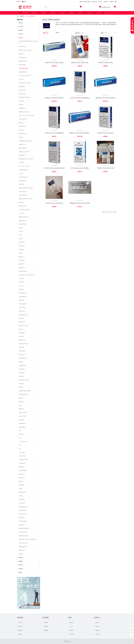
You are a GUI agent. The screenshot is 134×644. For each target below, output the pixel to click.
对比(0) (57, 33)
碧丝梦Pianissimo (23, 271)
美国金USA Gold (23, 413)
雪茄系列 (76, 13)
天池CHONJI (22, 478)
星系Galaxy (21, 246)
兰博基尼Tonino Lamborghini (25, 141)
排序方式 (78, 33)
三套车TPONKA (22, 456)
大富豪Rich (21, 163)
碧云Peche (21, 278)
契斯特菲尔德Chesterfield (25, 391)
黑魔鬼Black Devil (23, 221)
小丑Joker (21, 173)
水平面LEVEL (22, 503)
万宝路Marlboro (22, 47)
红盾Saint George (23, 521)
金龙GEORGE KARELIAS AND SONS (28, 539)
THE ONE (21, 434)
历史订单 (97, 626)
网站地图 (46, 630)
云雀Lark (21, 137)
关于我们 (20, 623)
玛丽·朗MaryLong (23, 134)
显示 (102, 33)
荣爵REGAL (22, 409)
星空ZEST (21, 362)
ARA (20, 449)
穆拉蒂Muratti (22, 322)
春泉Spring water (23, 126)
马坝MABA (21, 384)
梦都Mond (21, 257)
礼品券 (71, 626)
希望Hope (21, 105)
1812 (20, 445)
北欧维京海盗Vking (23, 394)
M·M (20, 431)
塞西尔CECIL (22, 474)
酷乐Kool (21, 329)
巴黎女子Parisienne (23, 195)
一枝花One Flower (23, 442)
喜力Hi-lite (21, 101)
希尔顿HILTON (22, 144)
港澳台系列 (21, 347)
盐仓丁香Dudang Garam (24, 210)
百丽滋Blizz (21, 289)
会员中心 (97, 623)
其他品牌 (21, 554)
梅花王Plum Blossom (24, 344)
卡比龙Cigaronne (23, 58)
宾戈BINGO (21, 485)
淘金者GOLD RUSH (23, 507)
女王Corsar (21, 213)
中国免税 (39, 13)
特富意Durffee (22, 351)
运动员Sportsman (23, 532)
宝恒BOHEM (22, 242)
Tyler (69, 641)
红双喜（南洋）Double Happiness (27, 275)
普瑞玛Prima (22, 500)
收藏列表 (97, 630)
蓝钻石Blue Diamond (24, 326)
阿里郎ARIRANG (23, 358)
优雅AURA (21, 376)
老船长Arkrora (22, 311)
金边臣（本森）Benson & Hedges (27, 116)
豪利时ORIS (22, 264)
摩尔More (21, 123)
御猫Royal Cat (22, 340)
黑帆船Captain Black (24, 217)
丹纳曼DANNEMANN (24, 170)
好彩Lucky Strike (23, 61)
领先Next (21, 228)
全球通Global (22, 333)
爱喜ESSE (21, 250)
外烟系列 (57, 13)
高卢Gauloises (22, 307)
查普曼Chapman (23, 206)
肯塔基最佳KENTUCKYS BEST (26, 159)
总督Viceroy (22, 373)
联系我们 (46, 623)
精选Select (21, 402)
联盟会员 (72, 630)
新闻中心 (103, 13)
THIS (20, 438)
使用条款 (20, 634)
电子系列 (85, 13)
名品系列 (94, 13)
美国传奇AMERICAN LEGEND (26, 188)
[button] (28, 607)
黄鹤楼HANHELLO (23, 547)
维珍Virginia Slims (23, 304)
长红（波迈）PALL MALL (25, 166)
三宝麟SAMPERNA (23, 460)
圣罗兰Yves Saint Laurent (25, 83)
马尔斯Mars (21, 420)
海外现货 (20, 13)
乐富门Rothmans (23, 192)
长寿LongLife (22, 355)
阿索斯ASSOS (22, 423)
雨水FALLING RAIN (23, 543)
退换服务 (46, 626)
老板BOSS (21, 525)
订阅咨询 (97, 634)
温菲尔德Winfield (23, 297)
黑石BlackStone (22, 224)
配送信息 (20, 626)
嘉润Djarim (21, 202)
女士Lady (21, 286)
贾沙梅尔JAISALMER (24, 528)
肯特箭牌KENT (22, 155)
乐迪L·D (21, 405)
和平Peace (21, 79)
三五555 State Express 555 (25, 76)
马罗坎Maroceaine (23, 315)
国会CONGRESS (23, 471)
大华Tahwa (21, 337)
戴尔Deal (21, 496)
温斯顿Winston (22, 108)
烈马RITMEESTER (23, 177)
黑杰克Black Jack (23, 293)
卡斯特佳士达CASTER (24, 152)
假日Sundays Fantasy (24, 380)
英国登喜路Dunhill (23, 72)
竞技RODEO (22, 518)
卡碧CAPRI (21, 282)
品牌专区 (72, 623)
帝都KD (21, 489)
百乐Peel (21, 231)
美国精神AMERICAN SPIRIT (25, 199)
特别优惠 (72, 634)
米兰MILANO (22, 260)
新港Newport (22, 87)
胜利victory (21, 318)
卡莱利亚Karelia (22, 366)
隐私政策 (20, 630)
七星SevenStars (22, 94)
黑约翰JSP (21, 184)
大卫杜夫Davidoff (23, 119)
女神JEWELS (22, 369)
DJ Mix (20, 235)
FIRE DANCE (22, 452)
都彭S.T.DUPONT (23, 148)
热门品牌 (30, 13)
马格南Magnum (22, 427)
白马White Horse (23, 514)
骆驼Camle (21, 54)
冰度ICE (21, 253)
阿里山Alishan (22, 90)
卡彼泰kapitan (22, 463)
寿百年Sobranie (22, 65)
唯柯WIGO (21, 467)
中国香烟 (66, 13)
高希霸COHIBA (22, 181)
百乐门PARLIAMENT (30, 16)
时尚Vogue (21, 130)
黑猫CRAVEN (22, 550)
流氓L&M (21, 398)
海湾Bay (21, 387)
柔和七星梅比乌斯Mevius (25, 97)
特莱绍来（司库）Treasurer (25, 50)
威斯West (21, 481)
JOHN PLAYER (22, 416)
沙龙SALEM (22, 300)
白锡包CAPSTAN (23, 510)
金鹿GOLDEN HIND (23, 536)
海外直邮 (48, 13)
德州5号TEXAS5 (23, 492)
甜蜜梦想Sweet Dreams (24, 112)
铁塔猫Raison (22, 268)
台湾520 (21, 239)
